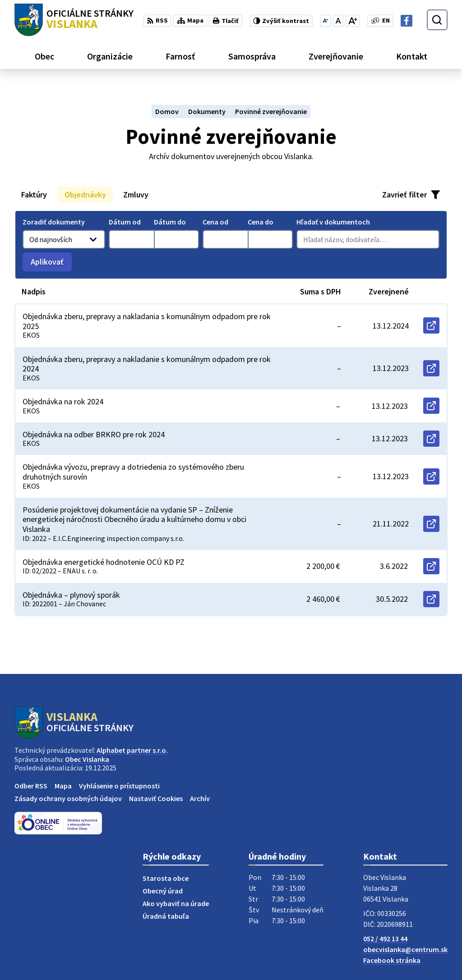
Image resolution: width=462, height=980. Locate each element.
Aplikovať (51, 264)
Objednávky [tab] (85, 195)
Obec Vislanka (87, 759)
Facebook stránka (392, 960)
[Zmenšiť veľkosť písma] (326, 21)
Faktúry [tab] (34, 195)
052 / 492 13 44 (385, 939)
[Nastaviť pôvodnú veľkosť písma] (338, 21)
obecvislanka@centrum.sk (405, 949)
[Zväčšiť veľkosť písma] (353, 21)
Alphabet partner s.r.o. (132, 750)
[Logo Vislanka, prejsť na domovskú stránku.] (74, 20)
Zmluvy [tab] (136, 195)
